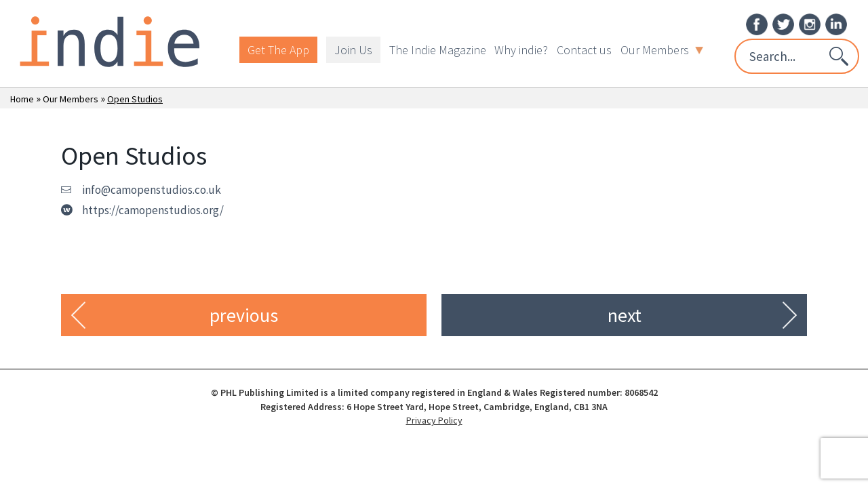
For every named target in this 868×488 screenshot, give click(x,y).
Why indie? (521, 50)
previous (244, 315)
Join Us (353, 50)
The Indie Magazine (438, 50)
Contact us (584, 50)
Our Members (662, 50)
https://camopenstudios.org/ (153, 210)
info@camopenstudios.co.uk (152, 190)
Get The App (278, 50)
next (625, 315)
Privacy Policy (434, 420)
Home (22, 99)
